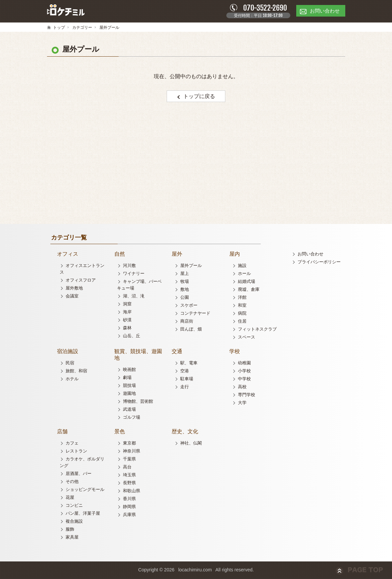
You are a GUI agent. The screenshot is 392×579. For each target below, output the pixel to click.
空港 (185, 372)
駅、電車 (189, 364)
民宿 (70, 364)
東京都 (129, 444)
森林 (127, 329)
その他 (72, 482)
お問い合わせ (310, 255)
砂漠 (127, 321)
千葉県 (129, 460)
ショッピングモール (85, 490)
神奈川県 (132, 452)
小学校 (244, 372)
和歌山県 (132, 492)
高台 (127, 468)
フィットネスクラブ (257, 330)
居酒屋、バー (79, 474)
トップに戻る (199, 97)
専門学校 (247, 396)
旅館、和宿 (76, 372)
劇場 (127, 378)
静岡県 (129, 508)
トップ (59, 28)
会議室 (72, 297)
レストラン (76, 452)
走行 (185, 388)
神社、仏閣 (191, 444)
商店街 (187, 322)
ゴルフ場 (132, 418)
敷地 (185, 290)
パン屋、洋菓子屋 (83, 514)
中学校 (244, 380)
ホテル (72, 380)
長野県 (129, 484)
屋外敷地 (74, 289)
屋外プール (191, 266)
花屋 (70, 498)
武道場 (129, 410)
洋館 (242, 298)
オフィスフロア (81, 281)
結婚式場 (247, 282)
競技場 (129, 386)
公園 (185, 298)
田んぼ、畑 (191, 330)
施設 (242, 266)
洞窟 (127, 305)
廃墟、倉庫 (249, 290)
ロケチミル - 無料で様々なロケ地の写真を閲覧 (67, 11)
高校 (242, 388)
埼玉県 (129, 476)
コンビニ (74, 506)
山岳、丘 (132, 337)
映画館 (129, 370)
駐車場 (187, 380)
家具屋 (72, 538)
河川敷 (129, 266)
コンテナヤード (195, 314)
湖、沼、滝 (134, 297)
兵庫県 (129, 516)
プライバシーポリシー (319, 263)
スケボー (189, 306)
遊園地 (129, 394)
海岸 (127, 313)
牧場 (185, 282)
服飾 (70, 530)
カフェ (72, 444)
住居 (242, 322)
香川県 (129, 500)
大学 (242, 404)
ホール (244, 274)
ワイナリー (134, 274)
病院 (242, 314)
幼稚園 (244, 364)
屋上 (185, 274)
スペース (247, 338)
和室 (242, 306)
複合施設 (74, 522)
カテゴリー (82, 28)
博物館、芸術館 (138, 402)
